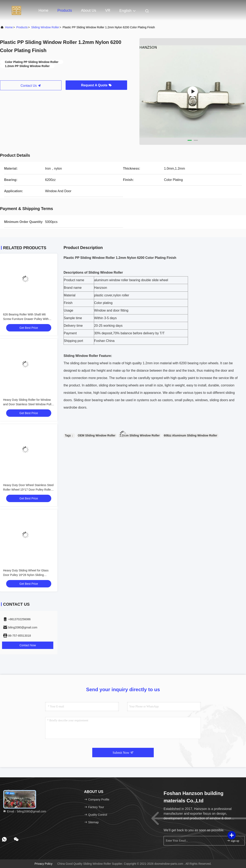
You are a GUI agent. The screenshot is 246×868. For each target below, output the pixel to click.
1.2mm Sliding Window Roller (140, 435)
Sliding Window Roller (45, 27)
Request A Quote (96, 85)
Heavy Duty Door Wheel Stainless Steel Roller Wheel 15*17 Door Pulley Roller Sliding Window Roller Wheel (28, 490)
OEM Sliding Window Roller (97, 435)
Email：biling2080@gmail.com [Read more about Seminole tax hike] (24, 811)
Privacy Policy (44, 864)
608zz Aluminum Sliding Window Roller (191, 435)
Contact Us (31, 86)
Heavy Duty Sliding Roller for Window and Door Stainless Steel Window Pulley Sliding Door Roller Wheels (29, 404)
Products (65, 10)
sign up (233, 841)
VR (108, 10)
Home (43, 10)
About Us (89, 10)
